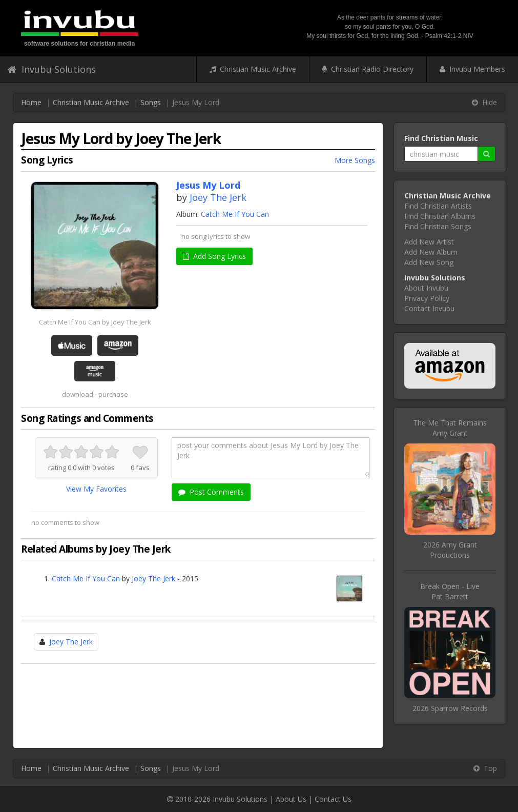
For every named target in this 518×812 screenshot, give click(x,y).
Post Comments (211, 492)
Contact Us (333, 799)
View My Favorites (96, 489)
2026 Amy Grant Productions (450, 550)
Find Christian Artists (438, 206)
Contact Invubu (429, 308)
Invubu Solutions (52, 69)
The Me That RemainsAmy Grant (450, 428)
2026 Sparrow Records (450, 708)
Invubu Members (472, 69)
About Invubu (426, 288)
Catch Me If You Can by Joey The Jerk (95, 322)
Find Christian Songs (438, 226)
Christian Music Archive (253, 69)
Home (31, 102)
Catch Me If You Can (235, 214)
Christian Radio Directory (368, 69)
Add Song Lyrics (214, 256)
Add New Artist (429, 242)
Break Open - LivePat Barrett (450, 591)
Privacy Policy (427, 298)
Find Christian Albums (440, 216)
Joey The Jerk (218, 197)
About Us (291, 799)
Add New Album (431, 252)
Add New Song (429, 262)
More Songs (355, 160)
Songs (151, 102)
